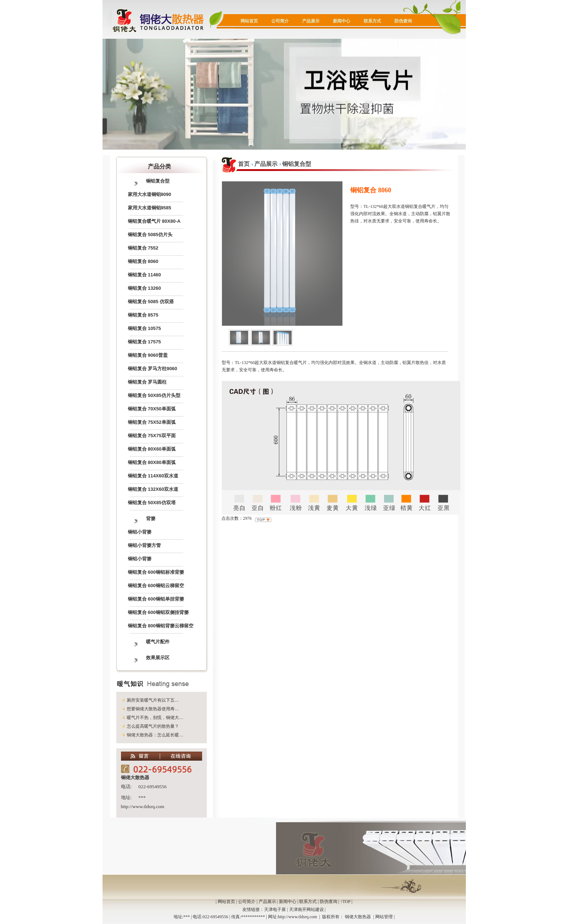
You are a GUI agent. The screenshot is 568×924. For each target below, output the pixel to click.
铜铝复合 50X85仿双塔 (152, 503)
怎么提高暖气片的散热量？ (153, 726)
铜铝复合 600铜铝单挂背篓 (156, 599)
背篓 (151, 519)
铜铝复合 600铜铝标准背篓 (156, 572)
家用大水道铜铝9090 (150, 194)
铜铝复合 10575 (145, 328)
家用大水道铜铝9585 (150, 208)
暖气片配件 (158, 642)
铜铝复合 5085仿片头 (150, 235)
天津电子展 (275, 910)
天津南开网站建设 (306, 910)
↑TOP (345, 902)
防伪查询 (403, 21)
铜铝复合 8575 (143, 315)
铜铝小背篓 (140, 532)
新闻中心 (342, 21)
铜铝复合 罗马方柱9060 (153, 369)
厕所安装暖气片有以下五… (153, 700)
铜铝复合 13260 (145, 288)
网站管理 (384, 917)
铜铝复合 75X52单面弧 (152, 422)
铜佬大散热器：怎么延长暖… (155, 735)
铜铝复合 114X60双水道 (153, 476)
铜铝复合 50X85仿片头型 (154, 395)
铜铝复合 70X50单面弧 (152, 409)
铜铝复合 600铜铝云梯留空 (156, 586)
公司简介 (280, 21)
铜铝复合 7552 (143, 248)
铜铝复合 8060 (143, 261)
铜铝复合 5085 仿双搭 (151, 302)
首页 (244, 164)
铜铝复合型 (158, 181)
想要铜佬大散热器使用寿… (153, 709)
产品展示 (311, 21)
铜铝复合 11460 (145, 275)
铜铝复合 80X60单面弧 (152, 449)
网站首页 (249, 21)
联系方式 (372, 21)
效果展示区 (158, 658)
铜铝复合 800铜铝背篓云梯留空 (161, 626)
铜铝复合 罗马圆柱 (147, 382)
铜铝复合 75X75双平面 (152, 436)
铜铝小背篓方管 (144, 545)
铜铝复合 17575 (145, 342)
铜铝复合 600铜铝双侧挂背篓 (158, 612)
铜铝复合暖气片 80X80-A (154, 221)
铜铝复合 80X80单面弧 (152, 462)
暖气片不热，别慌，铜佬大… (155, 718)
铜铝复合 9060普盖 (148, 355)
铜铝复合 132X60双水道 (153, 489)
